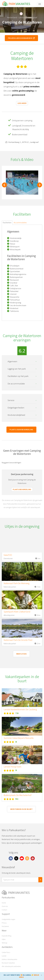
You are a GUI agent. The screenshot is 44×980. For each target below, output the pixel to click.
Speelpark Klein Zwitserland (17, 612)
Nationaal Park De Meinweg (16, 583)
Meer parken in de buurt (21, 809)
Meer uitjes (21, 654)
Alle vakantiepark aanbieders (11, 966)
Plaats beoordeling (22, 489)
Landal (4, 956)
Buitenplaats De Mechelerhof (17, 795)
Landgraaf (33, 17)
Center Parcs (6, 952)
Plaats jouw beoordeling (21, 430)
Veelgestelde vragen (8, 919)
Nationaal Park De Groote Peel (18, 640)
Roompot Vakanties (8, 963)
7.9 (17, 713)
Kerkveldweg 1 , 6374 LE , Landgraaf (22, 142)
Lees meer (22, 103)
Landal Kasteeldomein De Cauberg (20, 709)
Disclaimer (5, 926)
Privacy (4, 923)
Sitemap (5, 943)
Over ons (5, 906)
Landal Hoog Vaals (12, 767)
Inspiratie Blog (7, 936)
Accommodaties (20, 223)
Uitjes (4, 939)
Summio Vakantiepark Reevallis (19, 738)
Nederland (12, 17)
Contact (4, 910)
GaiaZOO (8, 555)
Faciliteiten (7, 223)
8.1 (17, 799)
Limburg (23, 17)
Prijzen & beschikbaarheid (21, 38)
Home (4, 903)
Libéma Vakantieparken (10, 959)
